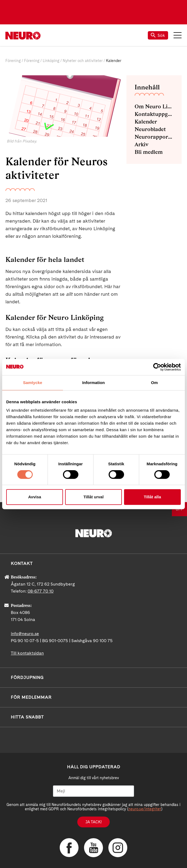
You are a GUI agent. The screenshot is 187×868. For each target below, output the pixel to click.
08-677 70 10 (41, 591)
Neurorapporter (154, 137)
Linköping (51, 61)
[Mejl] (93, 791)
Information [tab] (93, 383)
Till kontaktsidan (27, 653)
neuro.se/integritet (145, 809)
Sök (158, 35)
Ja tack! (93, 822)
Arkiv (141, 144)
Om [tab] (154, 383)
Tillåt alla (152, 497)
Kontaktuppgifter (154, 114)
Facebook (69, 848)
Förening (13, 61)
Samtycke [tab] (33, 383)
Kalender (146, 122)
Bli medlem (149, 152)
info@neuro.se (25, 634)
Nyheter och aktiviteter (83, 61)
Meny (178, 35)
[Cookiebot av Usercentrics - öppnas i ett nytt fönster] (157, 367)
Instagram (118, 848)
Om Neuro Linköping (154, 106)
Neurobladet (150, 129)
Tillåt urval (94, 497)
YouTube (93, 848)
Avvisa (35, 497)
